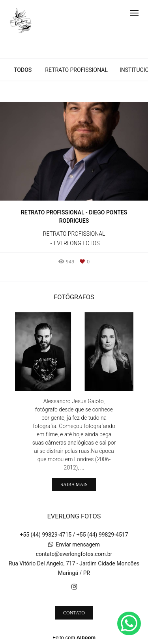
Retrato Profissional (76, 70)
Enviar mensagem (78, 544)
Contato (74, 613)
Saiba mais (74, 484)
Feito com (74, 637)
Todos (23, 70)
